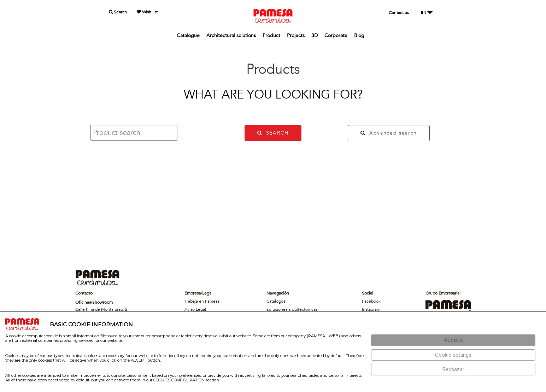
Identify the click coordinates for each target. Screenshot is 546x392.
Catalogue (188, 35)
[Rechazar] (453, 370)
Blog (359, 35)
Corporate (336, 35)
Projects (296, 35)
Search (118, 12)
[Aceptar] (453, 340)
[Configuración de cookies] (453, 355)
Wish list (147, 12)
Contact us (399, 13)
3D (315, 35)
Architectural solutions (231, 35)
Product (271, 35)
